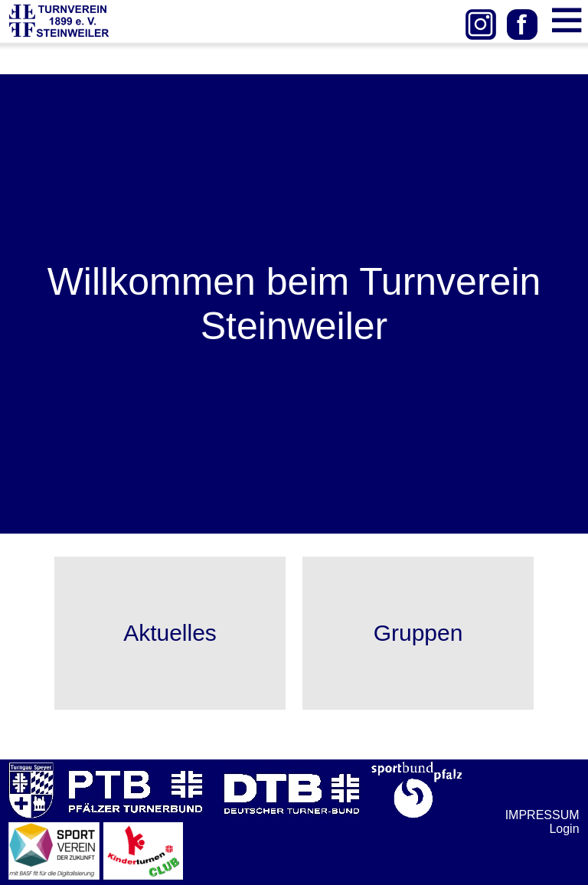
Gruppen (418, 633)
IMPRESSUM (542, 815)
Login (564, 829)
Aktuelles (170, 633)
